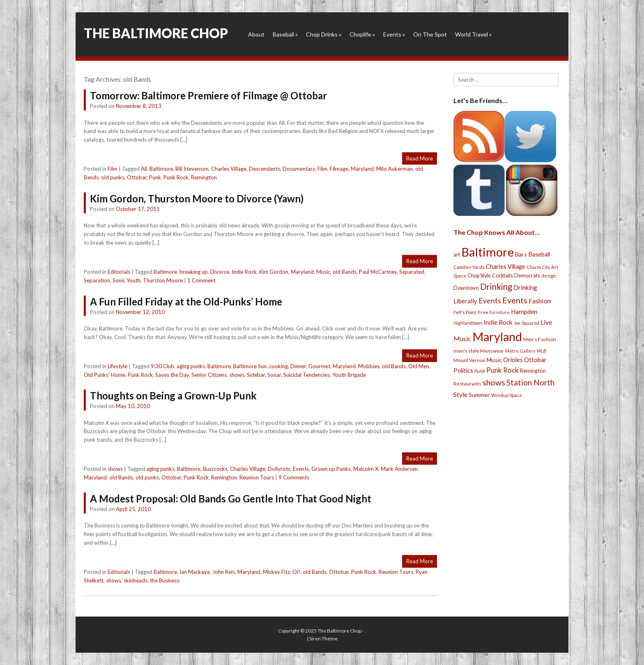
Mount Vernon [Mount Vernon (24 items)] (469, 360)
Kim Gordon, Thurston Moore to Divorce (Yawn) (197, 198)
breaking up (194, 272)
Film (113, 169)
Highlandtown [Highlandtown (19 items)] (468, 323)
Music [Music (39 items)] (494, 360)
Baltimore (161, 169)
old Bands (345, 272)
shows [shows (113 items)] (494, 382)
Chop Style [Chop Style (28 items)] (479, 276)
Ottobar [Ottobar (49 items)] (535, 360)
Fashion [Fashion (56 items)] (540, 301)
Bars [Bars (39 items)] (521, 254)
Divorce (220, 272)
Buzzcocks (215, 469)
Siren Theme (323, 639)
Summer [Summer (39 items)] (479, 395)
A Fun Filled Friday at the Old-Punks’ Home (186, 302)
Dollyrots (279, 469)
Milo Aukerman (394, 169)
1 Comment (201, 280)
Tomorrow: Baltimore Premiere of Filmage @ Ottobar (208, 95)
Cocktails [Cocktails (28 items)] (503, 276)
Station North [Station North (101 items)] (530, 382)
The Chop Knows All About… (497, 232)
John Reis (224, 572)
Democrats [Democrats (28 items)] (527, 276)
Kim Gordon (274, 272)
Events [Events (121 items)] (515, 300)
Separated (412, 272)
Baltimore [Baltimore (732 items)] (488, 252)
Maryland (362, 169)
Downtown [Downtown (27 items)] (466, 288)
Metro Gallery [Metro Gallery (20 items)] (520, 351)
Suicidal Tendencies (307, 375)
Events (394, 34)
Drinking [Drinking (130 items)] (496, 287)
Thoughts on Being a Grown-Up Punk (173, 396)
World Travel (473, 34)
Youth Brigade (349, 375)
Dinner (298, 366)
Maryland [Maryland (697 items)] (497, 336)
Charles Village (229, 169)
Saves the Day (172, 375)
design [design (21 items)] (549, 276)
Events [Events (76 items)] (490, 301)
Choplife (362, 34)
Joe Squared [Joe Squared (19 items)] (527, 323)
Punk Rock (176, 177)
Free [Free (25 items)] (483, 312)
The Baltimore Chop (156, 33)
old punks (113, 177)
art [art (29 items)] (457, 255)
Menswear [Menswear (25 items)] (492, 351)
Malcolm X (366, 469)
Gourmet (319, 366)
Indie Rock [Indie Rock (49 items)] (498, 322)
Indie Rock (244, 272)
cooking (278, 366)
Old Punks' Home (105, 375)
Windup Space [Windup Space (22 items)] (507, 395)
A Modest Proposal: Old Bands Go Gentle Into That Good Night (231, 499)
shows (237, 375)
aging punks (191, 366)
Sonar (274, 375)
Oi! (296, 572)
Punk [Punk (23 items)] (480, 371)
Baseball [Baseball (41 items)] (539, 254)
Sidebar (256, 375)
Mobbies (369, 366)
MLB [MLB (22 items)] (542, 351)
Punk (155, 177)
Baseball (285, 34)
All (144, 169)
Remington (204, 177)
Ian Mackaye (195, 572)
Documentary (299, 169)
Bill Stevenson (192, 169)
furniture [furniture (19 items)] (500, 312)
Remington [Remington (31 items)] (533, 371)
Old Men (419, 366)
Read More (420, 158)
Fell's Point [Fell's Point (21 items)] (465, 312)
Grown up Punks (331, 469)
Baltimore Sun (250, 366)
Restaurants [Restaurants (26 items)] (467, 384)
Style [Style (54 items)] (460, 394)
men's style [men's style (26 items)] (466, 351)
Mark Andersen (399, 469)
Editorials (119, 272)
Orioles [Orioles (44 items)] (513, 360)
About (256, 34)
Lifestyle (117, 366)
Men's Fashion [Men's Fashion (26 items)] (540, 339)
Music (323, 272)
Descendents (264, 169)
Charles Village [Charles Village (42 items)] (506, 267)
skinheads (136, 580)
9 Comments (294, 477)
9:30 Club (162, 366)
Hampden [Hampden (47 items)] (524, 312)
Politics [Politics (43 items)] (463, 370)
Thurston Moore (163, 280)
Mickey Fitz (276, 572)
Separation (97, 280)
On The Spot (430, 34)
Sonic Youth (126, 280)
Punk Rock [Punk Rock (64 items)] (503, 370)
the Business (165, 580)
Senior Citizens (209, 375)
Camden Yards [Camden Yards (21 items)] (469, 267)
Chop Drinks (324, 34)
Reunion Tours (257, 477)
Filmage (339, 169)
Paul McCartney (378, 272)
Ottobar (137, 177)
